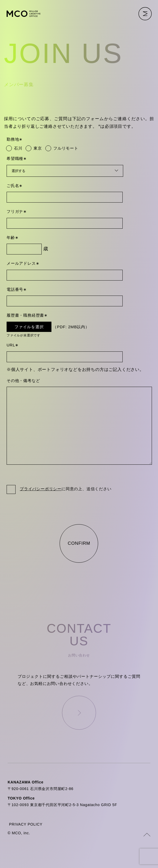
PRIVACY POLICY (26, 838)
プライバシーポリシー (41, 503)
